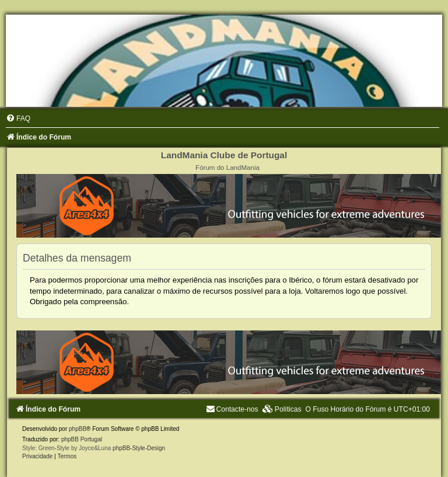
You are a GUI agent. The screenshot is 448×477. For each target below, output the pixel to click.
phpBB (78, 429)
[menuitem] (18, 119)
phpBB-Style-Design (139, 448)
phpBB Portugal (82, 439)
